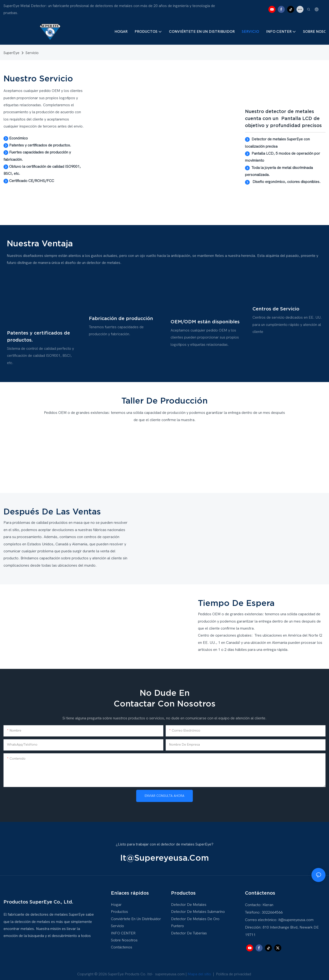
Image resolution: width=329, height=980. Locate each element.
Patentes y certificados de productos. (38, 333)
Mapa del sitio (200, 970)
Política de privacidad (234, 970)
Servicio (32, 53)
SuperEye (11, 53)
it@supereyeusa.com (165, 854)
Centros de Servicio (276, 307)
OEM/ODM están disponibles (205, 319)
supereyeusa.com (170, 970)
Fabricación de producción (121, 316)
